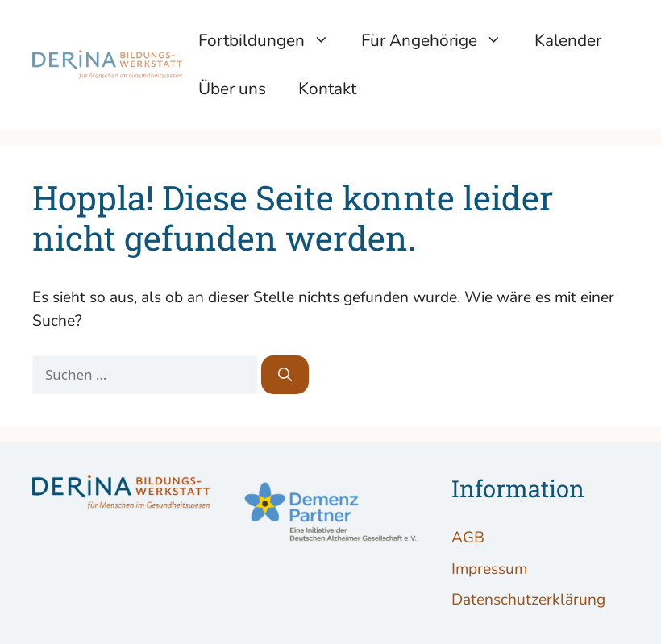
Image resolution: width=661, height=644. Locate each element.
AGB (468, 538)
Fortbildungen (272, 40)
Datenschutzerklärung (528, 600)
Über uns (232, 89)
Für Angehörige (440, 40)
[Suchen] (285, 375)
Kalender (568, 40)
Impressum (489, 569)
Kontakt (327, 89)
